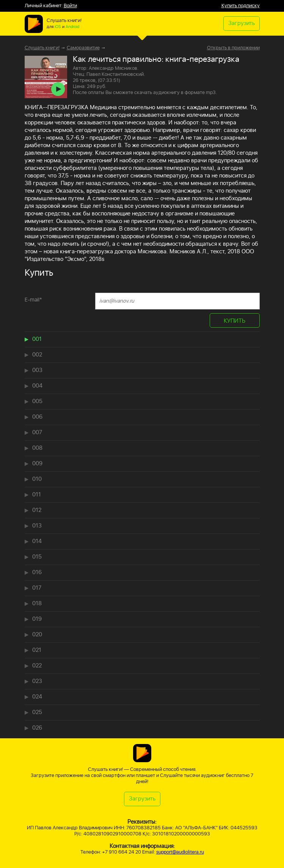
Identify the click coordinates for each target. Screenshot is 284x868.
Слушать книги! (42, 48)
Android (72, 27)
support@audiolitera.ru (180, 852)
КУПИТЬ (235, 321)
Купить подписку (241, 6)
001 (37, 339)
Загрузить (242, 23)
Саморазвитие (83, 48)
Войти (70, 6)
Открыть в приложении (233, 48)
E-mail (33, 300)
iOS (58, 27)
